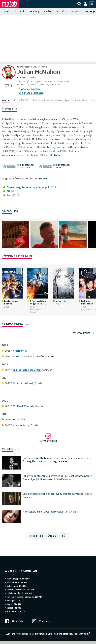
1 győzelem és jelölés (29, 89)
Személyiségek (24, 67)
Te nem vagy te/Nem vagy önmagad (28, 187)
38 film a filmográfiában (31, 93)
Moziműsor (62, 11)
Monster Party (21, 425)
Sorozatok (19, 11)
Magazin (76, 11)
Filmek (6, 11)
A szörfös (18, 356)
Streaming (34, 11)
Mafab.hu (43, 634)
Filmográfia (12, 324)
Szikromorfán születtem (27, 370)
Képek (7, 211)
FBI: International (23, 383)
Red (9, 195)
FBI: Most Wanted (23, 406)
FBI (9, 191)
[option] (15, 235)
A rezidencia (20, 351)
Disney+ (33, 312)
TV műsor (48, 11)
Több (57, 155)
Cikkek (7, 449)
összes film (42, 179)
